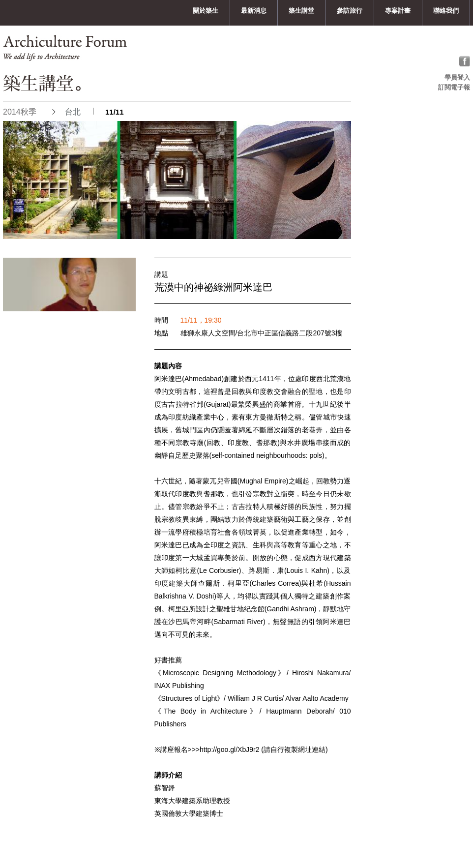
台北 (73, 112)
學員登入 (457, 77)
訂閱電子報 (454, 87)
